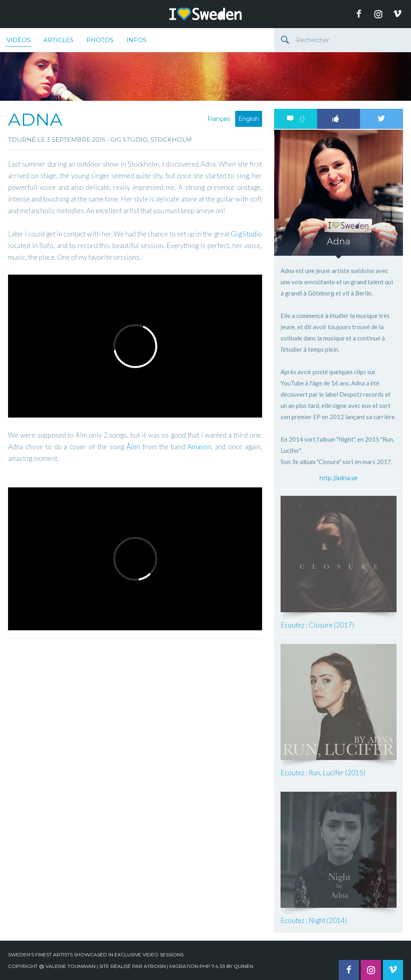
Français (219, 119)
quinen (243, 966)
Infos (136, 40)
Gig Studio (246, 234)
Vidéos (18, 41)
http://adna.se (339, 478)
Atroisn (155, 966)
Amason (199, 447)
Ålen (133, 447)
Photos (100, 40)
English (249, 119)
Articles (58, 40)
